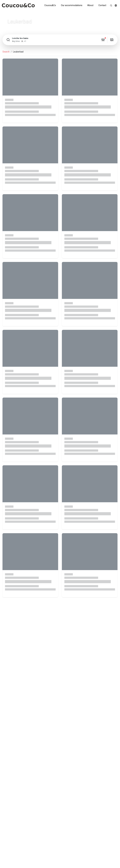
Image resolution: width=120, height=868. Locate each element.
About (90, 5)
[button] (116, 5)
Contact (102, 5)
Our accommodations (72, 5)
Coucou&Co (50, 5)
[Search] (111, 5)
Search (6, 52)
